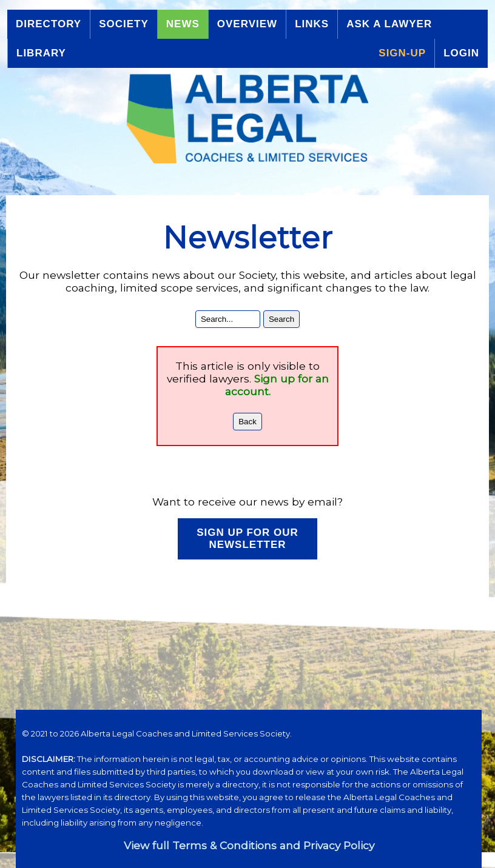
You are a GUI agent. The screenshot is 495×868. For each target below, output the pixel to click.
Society (124, 24)
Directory (49, 24)
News (183, 24)
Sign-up (402, 53)
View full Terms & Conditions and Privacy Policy (249, 845)
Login (461, 53)
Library (41, 53)
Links (312, 24)
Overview (247, 24)
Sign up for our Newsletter (247, 539)
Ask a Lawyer (389, 24)
